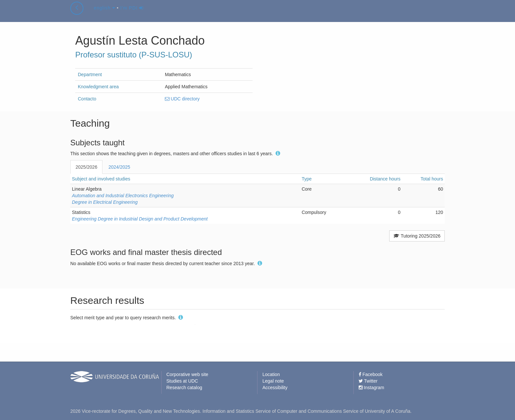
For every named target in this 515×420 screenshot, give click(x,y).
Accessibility (275, 388)
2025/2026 (86, 167)
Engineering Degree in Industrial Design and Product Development (140, 219)
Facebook (371, 374)
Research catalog (184, 388)
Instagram (371, 388)
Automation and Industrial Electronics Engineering (123, 196)
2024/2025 (119, 167)
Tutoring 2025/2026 (417, 236)
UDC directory (182, 99)
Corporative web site (188, 374)
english (104, 14)
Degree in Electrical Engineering (105, 202)
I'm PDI (132, 14)
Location (271, 374)
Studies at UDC (182, 381)
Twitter (368, 381)
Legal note (273, 381)
